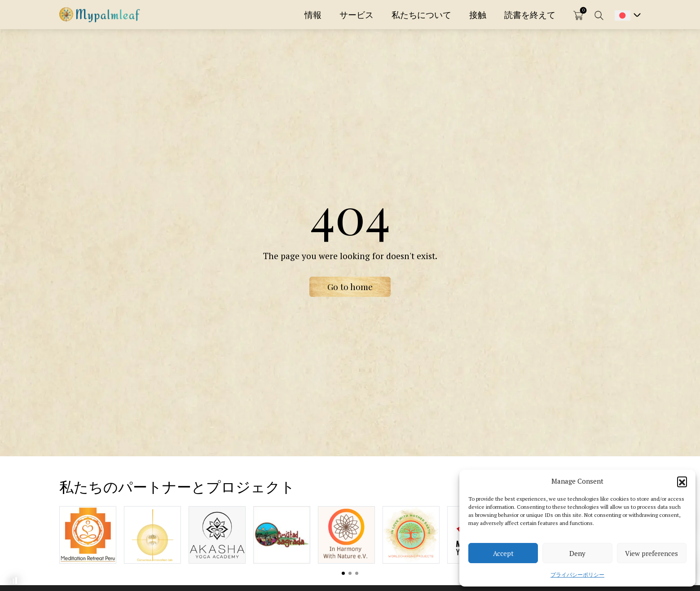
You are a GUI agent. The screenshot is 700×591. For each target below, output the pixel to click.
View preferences (652, 553)
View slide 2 (350, 573)
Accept (503, 553)
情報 (313, 15)
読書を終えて (530, 15)
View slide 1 (343, 573)
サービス (357, 15)
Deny (577, 553)
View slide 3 (357, 573)
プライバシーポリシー (577, 575)
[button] (682, 481)
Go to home (350, 287)
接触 (478, 15)
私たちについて (421, 15)
